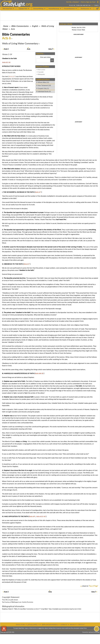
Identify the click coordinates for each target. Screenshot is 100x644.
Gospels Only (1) (43, 88)
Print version (42, 70)
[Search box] (43, 60)
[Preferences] (98, 9)
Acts (13, 29)
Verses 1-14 (7, 54)
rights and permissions (50, 624)
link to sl (81, 624)
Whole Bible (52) (43, 82)
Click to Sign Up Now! (88, 2)
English (35, 26)
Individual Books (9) (44, 91)
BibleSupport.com (17, 602)
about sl (73, 624)
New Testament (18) (44, 85)
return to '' (90, 586)
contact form (83, 628)
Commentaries (20, 26)
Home (6, 26)
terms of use (20, 624)
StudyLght (14, 4)
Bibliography (41, 74)
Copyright (41, 72)
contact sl (64, 624)
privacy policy (32, 624)
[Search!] (52, 60)
